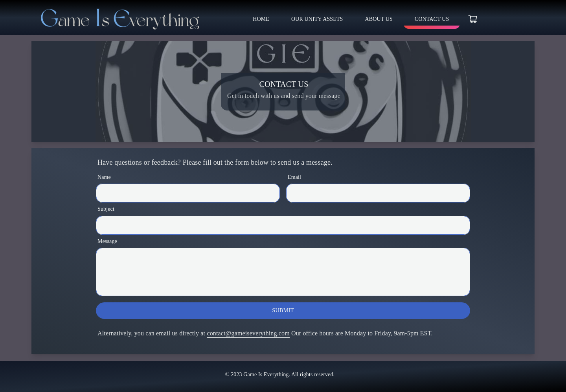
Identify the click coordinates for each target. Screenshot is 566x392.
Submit (283, 310)
